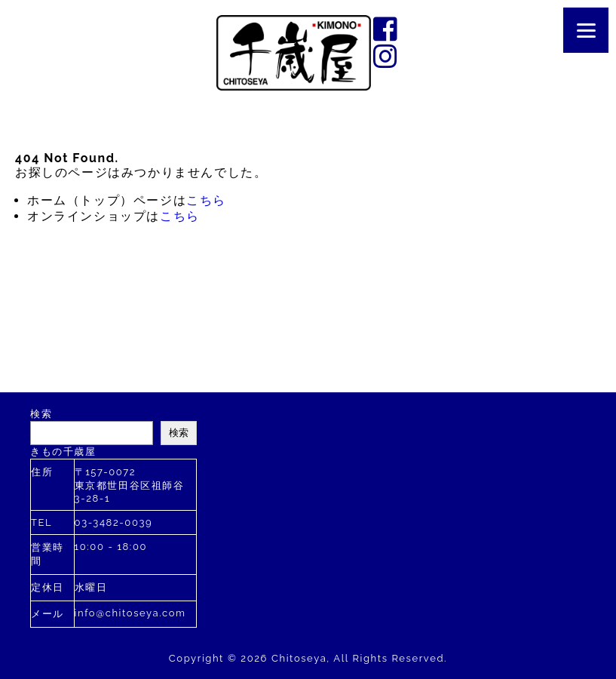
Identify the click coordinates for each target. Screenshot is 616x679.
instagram (387, 56)
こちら (206, 200)
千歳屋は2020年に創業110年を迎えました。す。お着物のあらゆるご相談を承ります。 (294, 53)
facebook (387, 29)
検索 (41, 414)
